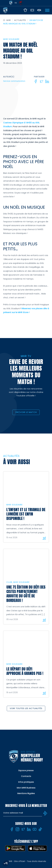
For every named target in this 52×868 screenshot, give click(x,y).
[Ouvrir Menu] (47, 10)
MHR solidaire (11, 39)
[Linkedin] (47, 81)
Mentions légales (26, 793)
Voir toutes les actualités (26, 708)
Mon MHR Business (26, 788)
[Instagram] (17, 829)
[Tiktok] (40, 829)
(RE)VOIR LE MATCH (26, 412)
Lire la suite (44, 538)
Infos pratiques (26, 782)
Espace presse (26, 770)
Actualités (20, 20)
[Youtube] (35, 829)
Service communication (14, 81)
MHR (9, 20)
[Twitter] (41, 81)
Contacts (26, 776)
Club (9, 582)
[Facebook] (36, 81)
